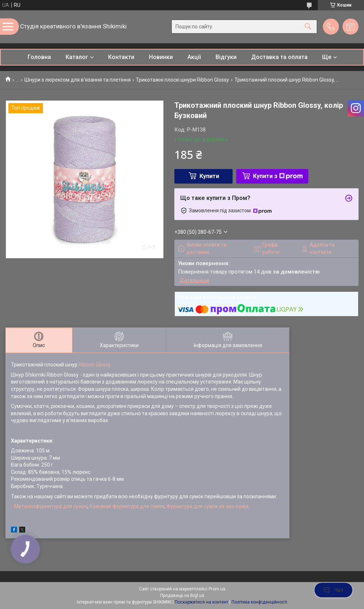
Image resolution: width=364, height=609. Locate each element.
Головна (39, 57)
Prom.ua (217, 589)
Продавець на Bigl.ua (182, 596)
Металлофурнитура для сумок (51, 506)
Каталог (77, 57)
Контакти (121, 57)
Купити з (278, 176)
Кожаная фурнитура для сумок (127, 506)
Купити (209, 176)
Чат (333, 590)
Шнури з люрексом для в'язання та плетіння (78, 80)
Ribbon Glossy (94, 365)
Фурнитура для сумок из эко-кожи (207, 506)
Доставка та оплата (279, 57)
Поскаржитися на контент (201, 602)
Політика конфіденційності (259, 602)
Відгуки (226, 57)
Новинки (161, 57)
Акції (194, 57)
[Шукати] (308, 27)
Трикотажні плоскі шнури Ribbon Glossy (182, 80)
